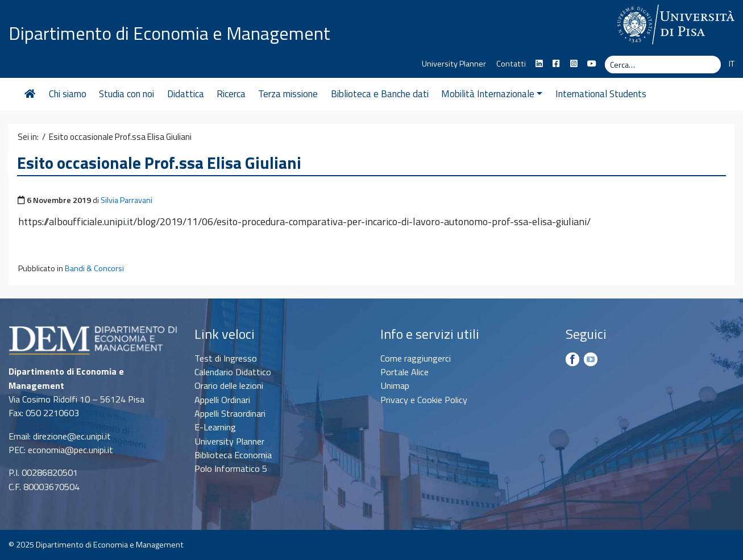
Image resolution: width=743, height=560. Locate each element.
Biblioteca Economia (233, 455)
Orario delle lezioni (229, 385)
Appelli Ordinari (222, 400)
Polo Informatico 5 (231, 468)
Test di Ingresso (226, 358)
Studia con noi (126, 94)
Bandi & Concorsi (94, 268)
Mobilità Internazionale (492, 94)
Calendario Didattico (233, 372)
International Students (601, 94)
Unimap (395, 385)
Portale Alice (404, 372)
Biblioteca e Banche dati (380, 94)
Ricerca (231, 94)
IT (732, 64)
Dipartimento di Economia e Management (169, 33)
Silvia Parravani (126, 200)
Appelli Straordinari (230, 413)
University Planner (454, 64)
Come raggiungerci (416, 358)
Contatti (511, 64)
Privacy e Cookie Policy (424, 400)
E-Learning (215, 427)
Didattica (186, 94)
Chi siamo (68, 94)
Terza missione (288, 94)
